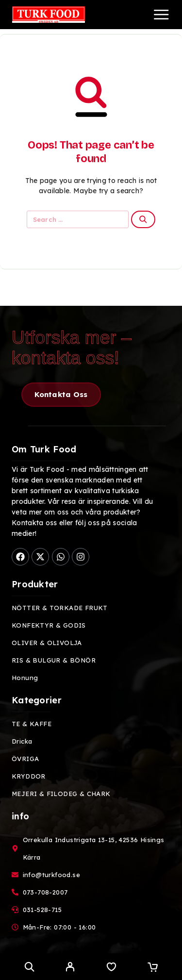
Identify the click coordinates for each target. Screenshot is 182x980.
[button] (61, 395)
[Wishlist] (111, 968)
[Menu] (161, 15)
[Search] (29, 967)
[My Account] (70, 968)
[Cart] (153, 968)
